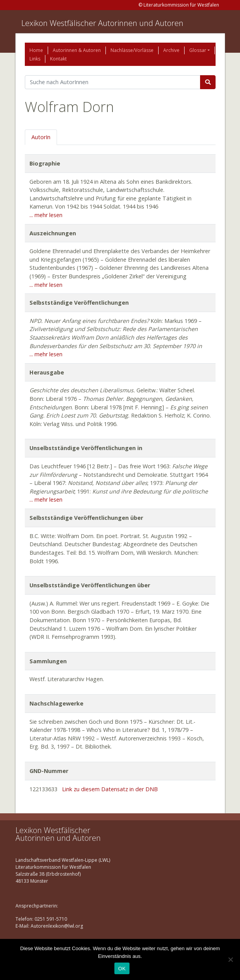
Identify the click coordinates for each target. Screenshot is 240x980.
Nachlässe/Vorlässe (132, 50)
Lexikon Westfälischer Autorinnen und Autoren (102, 23)
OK (122, 969)
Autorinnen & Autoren (77, 50)
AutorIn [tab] (41, 137)
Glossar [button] (198, 50)
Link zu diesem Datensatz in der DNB (110, 789)
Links (35, 59)
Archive (171, 50)
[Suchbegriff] (113, 82)
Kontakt (58, 59)
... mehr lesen (46, 215)
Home (36, 50)
